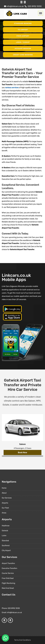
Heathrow (6, 526)
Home (4, 488)
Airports (5, 503)
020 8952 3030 (33, 6)
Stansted (5, 541)
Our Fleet (5, 508)
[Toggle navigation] (41, 13)
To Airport (23, 30)
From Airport (23, 36)
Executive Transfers (9, 568)
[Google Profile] (25, 2)
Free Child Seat (8, 578)
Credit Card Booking (23, 55)
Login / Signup (23, 42)
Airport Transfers (8, 563)
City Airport (6, 551)
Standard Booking (23, 23)
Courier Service (8, 573)
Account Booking (23, 48)
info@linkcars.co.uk (14, 6)
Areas (4, 513)
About (4, 493)
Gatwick (5, 531)
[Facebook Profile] (21, 2)
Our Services (7, 498)
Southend (6, 546)
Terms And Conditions (23, 640)
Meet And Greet (8, 588)
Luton (4, 536)
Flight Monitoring (8, 583)
